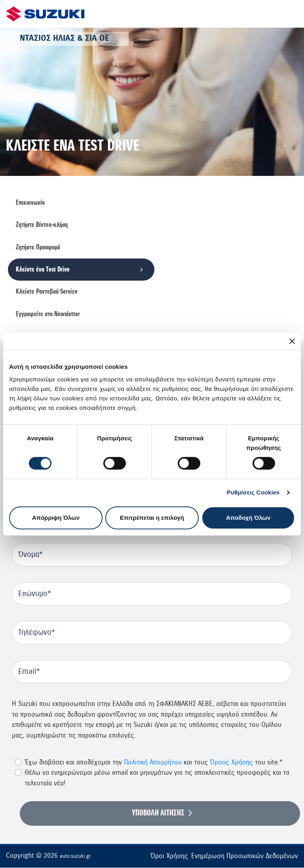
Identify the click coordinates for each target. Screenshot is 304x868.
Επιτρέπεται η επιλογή (152, 518)
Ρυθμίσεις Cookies (253, 492)
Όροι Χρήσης (169, 856)
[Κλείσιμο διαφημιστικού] (292, 341)
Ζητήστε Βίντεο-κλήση (42, 225)
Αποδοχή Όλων (248, 518)
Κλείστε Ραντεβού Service (47, 292)
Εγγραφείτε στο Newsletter (48, 314)
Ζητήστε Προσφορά (38, 247)
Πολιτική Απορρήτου (153, 763)
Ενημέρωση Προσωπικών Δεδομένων (245, 856)
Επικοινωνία (30, 203)
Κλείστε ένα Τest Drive (43, 270)
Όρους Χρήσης (231, 763)
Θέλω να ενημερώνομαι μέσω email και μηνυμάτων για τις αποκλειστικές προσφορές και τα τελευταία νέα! (157, 778)
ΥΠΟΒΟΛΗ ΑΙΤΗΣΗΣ (158, 814)
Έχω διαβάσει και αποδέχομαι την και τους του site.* (154, 763)
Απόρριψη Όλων (56, 518)
